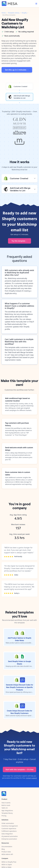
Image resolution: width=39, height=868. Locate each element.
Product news (6, 852)
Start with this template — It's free (19, 770)
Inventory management (10, 826)
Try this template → (19, 241)
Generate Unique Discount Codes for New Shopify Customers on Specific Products (19, 687)
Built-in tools (6, 805)
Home (4, 13)
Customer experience (9, 828)
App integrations (7, 810)
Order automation (8, 823)
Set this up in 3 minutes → (17, 70)
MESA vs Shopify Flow (9, 862)
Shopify (24, 13)
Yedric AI (5, 808)
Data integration (7, 834)
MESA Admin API (7, 854)
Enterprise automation (9, 839)
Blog (3, 849)
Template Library (14, 13)
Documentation (7, 847)
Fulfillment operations (9, 831)
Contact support (31, 778)
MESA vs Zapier (7, 865)
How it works (6, 803)
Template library (7, 813)
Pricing (4, 816)
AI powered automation (10, 836)
